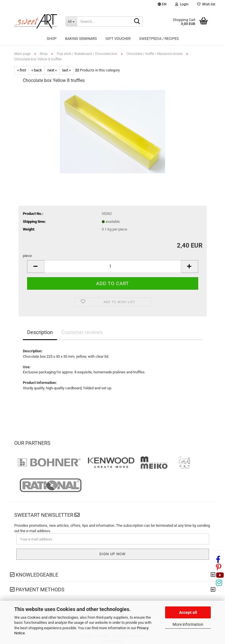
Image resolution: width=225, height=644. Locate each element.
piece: (28, 256)
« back (37, 70)
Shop (52, 39)
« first (22, 70)
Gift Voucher (118, 39)
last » (66, 70)
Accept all (188, 612)
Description (40, 332)
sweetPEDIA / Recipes (159, 39)
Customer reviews (82, 332)
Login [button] (182, 4)
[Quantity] (113, 267)
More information (188, 624)
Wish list (206, 4)
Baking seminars (81, 39)
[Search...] (71, 21)
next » (52, 70)
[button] (162, 5)
